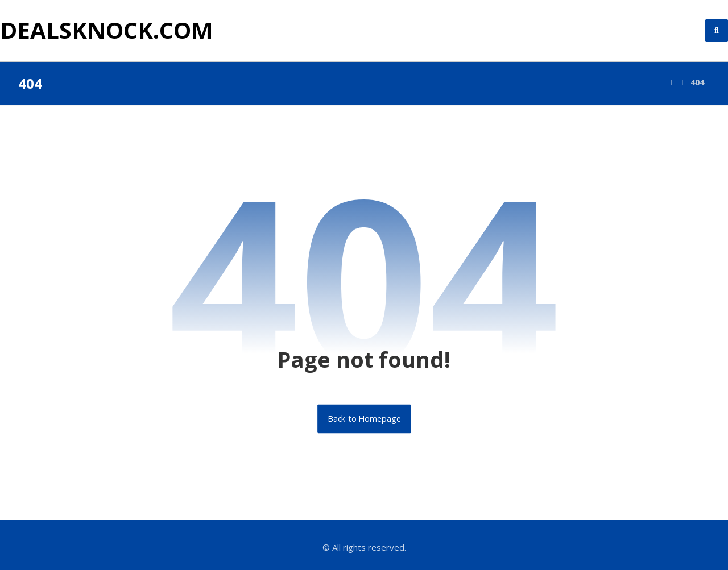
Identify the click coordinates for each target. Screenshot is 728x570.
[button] (717, 31)
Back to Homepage (364, 419)
